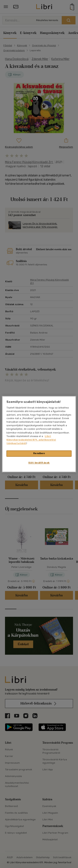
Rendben (39, 453)
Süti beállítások (39, 463)
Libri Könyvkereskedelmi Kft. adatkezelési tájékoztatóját (31, 440)
